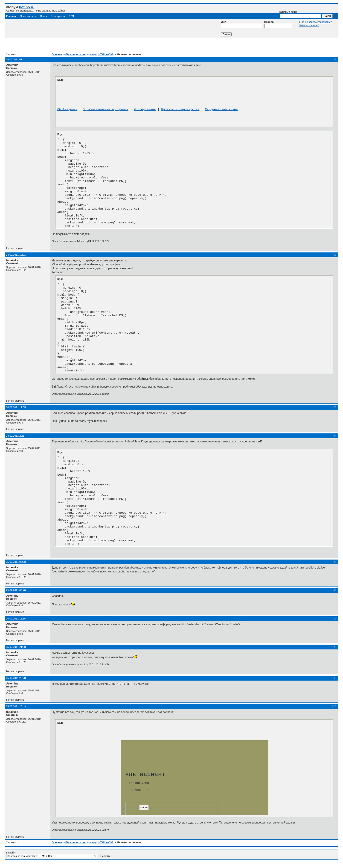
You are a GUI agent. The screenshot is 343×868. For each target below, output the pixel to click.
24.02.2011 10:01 (16, 255)
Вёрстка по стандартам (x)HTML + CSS (89, 54)
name (144, 807)
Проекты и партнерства (180, 109)
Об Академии (67, 109)
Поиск (44, 16)
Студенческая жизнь (221, 109)
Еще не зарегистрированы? (315, 22)
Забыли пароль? (309, 25)
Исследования (145, 109)
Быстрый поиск (300, 14)
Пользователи (28, 16)
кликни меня (139, 783)
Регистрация (58, 16)
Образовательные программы (106, 109)
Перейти (60, 855)
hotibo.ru (27, 7)
